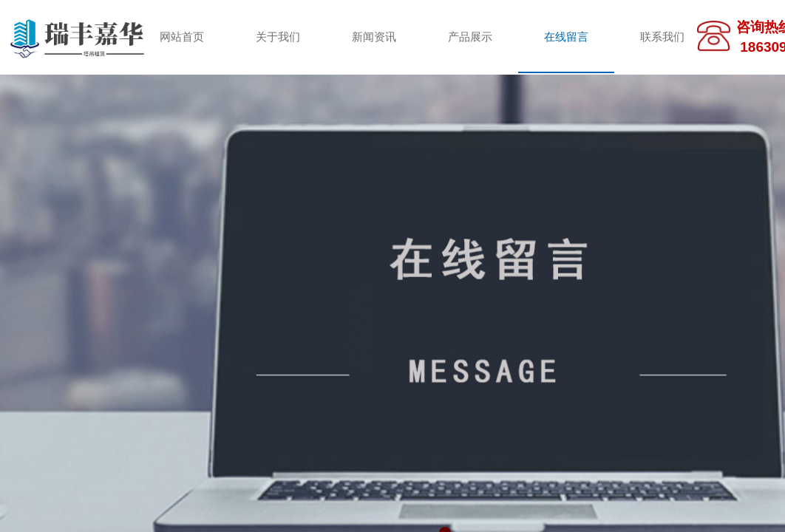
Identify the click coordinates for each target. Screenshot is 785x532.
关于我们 (278, 37)
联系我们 (662, 37)
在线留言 (566, 37)
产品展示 (470, 37)
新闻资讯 (374, 37)
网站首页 (182, 37)
